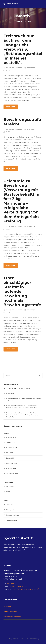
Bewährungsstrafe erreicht (22, 122)
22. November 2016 (14, 68)
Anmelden (10, 505)
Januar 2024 (11, 443)
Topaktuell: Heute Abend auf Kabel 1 (19, 388)
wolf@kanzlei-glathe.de (19, 587)
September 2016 (12, 473)
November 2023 (12, 448)
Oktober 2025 (11, 437)
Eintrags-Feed (11, 510)
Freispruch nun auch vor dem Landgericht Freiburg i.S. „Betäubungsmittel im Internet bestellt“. (23, 49)
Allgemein (10, 487)
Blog (8, 71)
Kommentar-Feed (13, 515)
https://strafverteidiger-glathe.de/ (25, 589)
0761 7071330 (12, 584)
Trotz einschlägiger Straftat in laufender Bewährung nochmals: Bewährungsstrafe (22, 291)
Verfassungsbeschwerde (13, 617)
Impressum (14, 639)
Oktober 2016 (11, 468)
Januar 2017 (10, 458)
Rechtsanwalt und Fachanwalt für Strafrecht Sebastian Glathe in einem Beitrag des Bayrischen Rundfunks (24, 415)
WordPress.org (12, 520)
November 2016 (12, 463)
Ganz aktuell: (11, 393)
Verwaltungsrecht (10, 612)
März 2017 (10, 453)
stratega (31, 68)
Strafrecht (7, 606)
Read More (11, 107)
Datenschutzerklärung (30, 639)
